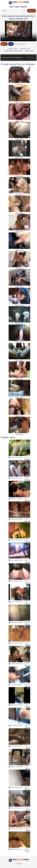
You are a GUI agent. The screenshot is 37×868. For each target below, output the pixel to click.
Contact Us (19, 864)
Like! (4, 44)
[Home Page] (18, 3)
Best (12, 7)
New (17, 7)
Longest (23, 7)
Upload (32, 11)
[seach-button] (24, 11)
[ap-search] (13, 11)
